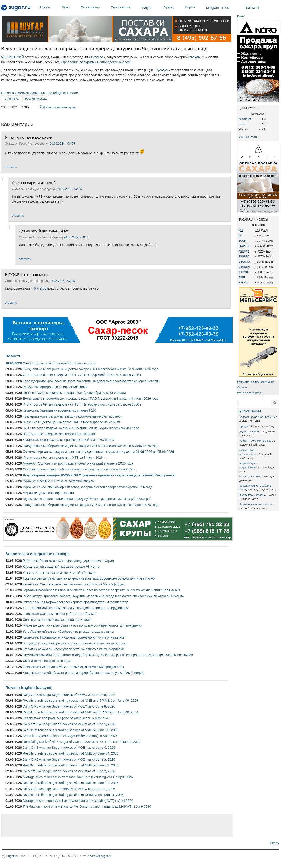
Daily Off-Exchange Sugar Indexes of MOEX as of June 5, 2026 (69, 724)
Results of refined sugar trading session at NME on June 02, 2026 (71, 783)
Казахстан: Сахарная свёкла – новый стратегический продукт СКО (73, 667)
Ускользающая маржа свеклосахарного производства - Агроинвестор (75, 602)
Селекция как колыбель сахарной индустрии (57, 620)
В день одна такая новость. (256, 504)
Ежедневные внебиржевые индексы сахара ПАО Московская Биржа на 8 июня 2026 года (91, 399)
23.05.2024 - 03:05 (62, 143)
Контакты (253, 8)
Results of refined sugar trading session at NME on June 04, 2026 (71, 753)
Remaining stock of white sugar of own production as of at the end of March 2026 (82, 742)
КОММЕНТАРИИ (250, 411)
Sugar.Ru (12, 856)
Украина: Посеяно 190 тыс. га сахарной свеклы (59, 481)
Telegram (212, 8)
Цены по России (248, 137)
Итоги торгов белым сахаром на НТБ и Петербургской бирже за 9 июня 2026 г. (82, 375)
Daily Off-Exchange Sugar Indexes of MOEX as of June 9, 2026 (69, 695)
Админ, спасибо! (249, 432)
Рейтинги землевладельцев (256, 441)
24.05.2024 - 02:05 (69, 189)
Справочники (125, 7)
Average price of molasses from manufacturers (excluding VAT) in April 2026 (78, 801)
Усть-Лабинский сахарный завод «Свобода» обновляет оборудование (76, 608)
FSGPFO (244, 256)
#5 (240, 236)
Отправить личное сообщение (256, 382)
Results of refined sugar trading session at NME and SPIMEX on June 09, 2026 (80, 701)
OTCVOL (244, 272)
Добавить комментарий (59, 107)
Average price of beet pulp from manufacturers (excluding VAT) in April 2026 (78, 777)
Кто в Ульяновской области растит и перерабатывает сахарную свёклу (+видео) (84, 673)
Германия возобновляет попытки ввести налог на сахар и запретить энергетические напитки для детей (101, 590)
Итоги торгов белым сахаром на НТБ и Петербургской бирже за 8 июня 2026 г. (82, 404)
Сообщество (95, 7)
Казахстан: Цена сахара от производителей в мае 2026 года (68, 440)
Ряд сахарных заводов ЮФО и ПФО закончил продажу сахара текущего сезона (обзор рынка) (99, 475)
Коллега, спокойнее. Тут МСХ (257, 417)
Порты (194, 7)
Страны (173, 7)
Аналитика (11, 99)
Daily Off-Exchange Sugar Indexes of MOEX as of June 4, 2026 (69, 748)
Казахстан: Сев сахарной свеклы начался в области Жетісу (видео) (74, 584)
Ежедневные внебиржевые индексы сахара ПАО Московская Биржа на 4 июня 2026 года (91, 505)
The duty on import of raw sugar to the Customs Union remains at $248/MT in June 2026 (87, 806)
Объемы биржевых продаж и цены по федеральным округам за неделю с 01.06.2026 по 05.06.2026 (98, 452)
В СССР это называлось (27, 275)
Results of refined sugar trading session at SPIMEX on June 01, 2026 (73, 795)
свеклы (195, 57)
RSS (226, 8)
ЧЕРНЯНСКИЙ (13, 57)
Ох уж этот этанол (250, 476)
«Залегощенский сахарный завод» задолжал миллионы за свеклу (73, 416)
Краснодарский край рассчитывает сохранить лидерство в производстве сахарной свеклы (91, 381)
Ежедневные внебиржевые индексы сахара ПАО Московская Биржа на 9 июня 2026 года (91, 369)
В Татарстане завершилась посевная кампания (59, 434)
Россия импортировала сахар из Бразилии (55, 387)
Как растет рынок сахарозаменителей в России (59, 573)
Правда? (245, 426)
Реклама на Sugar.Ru (250, 392)
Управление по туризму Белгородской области (96, 62)
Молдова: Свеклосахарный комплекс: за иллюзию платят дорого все (75, 643)
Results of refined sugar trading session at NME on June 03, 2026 (71, 765)
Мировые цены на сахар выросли (48, 493)
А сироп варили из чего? (34, 183)
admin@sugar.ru (101, 856)
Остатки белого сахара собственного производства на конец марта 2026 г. (79, 469)
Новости (49, 7)
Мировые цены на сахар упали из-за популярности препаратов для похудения (82, 625)
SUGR (242, 241)
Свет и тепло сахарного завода (46, 661)
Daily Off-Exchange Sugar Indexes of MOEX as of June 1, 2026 (69, 789)
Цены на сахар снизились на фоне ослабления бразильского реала (74, 393)
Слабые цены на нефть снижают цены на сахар (59, 363)
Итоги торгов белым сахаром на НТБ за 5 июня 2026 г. (64, 458)
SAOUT (243, 283)
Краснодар (245, 119)
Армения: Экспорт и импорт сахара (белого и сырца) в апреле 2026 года (78, 463)
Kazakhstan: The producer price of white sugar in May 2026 (66, 718)
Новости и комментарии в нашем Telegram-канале (39, 93)
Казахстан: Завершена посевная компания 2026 (59, 410)
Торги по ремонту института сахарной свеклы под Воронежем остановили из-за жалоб (89, 578)
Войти (241, 16)
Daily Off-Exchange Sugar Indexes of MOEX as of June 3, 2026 (69, 759)
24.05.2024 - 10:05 (76, 237)
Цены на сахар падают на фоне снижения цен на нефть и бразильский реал (81, 428)
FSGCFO (244, 251)
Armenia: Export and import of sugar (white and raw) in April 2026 (70, 736)
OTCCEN (244, 267)
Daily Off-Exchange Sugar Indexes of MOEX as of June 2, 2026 (69, 771)
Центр (242, 124)
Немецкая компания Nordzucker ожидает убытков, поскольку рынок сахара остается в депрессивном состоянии (108, 655)
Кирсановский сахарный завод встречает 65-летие (61, 567)
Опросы (242, 387)
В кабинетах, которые (252, 495)
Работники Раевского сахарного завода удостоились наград (68, 561)
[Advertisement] (117, 825)
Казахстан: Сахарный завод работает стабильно (60, 614)
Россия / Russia (36, 99)
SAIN (242, 277)
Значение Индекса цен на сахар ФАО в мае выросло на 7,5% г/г (71, 422)
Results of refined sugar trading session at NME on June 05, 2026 (71, 730)
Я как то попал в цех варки (29, 137)
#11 (241, 230)
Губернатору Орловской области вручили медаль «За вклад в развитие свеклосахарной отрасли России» (103, 596)
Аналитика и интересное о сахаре (37, 554)
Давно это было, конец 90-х (43, 231)
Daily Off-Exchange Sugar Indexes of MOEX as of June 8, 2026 (69, 706)
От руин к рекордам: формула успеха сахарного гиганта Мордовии (73, 649)
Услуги (146, 8)
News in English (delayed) (29, 687)
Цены (70, 7)
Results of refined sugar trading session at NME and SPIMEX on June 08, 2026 (80, 712)
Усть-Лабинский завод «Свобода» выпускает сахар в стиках (68, 632)
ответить (11, 167)
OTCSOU (244, 262)
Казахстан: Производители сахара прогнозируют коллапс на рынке (74, 637)
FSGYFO (244, 246)
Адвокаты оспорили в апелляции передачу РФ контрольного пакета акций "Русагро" (87, 499)
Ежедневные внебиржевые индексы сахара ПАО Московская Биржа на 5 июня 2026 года (91, 446)
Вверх (275, 843)
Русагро (97, 57)
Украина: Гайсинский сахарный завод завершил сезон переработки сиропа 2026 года (88, 487)
